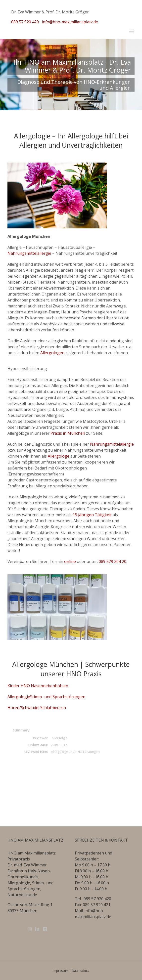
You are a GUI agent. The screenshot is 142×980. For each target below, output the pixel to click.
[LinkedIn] (37, 929)
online (70, 561)
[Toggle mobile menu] (132, 31)
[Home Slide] (71, 75)
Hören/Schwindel (23, 708)
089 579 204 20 (113, 561)
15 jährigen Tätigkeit (92, 515)
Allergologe (59, 456)
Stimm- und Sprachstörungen (58, 697)
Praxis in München (68, 433)
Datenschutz (81, 971)
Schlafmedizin (53, 708)
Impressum (61, 971)
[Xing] (45, 929)
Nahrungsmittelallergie (29, 253)
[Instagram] (30, 929)
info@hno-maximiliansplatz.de (70, 22)
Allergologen (52, 353)
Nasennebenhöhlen (49, 686)
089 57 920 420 (25, 22)
